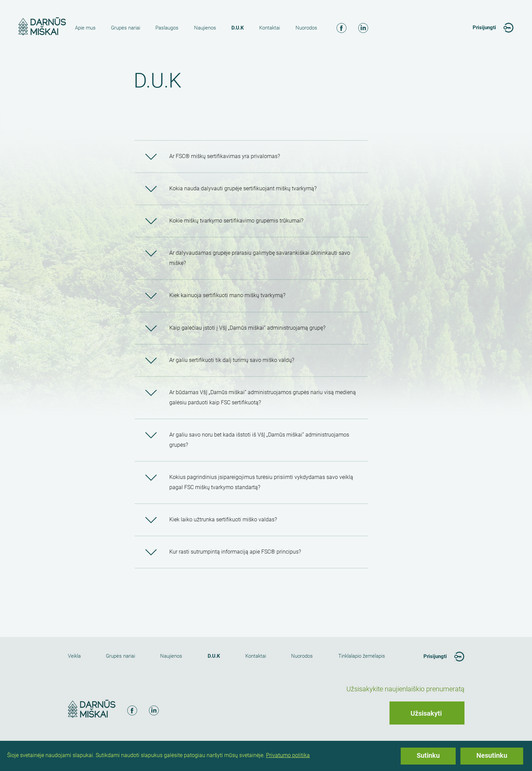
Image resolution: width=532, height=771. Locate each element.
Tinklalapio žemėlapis (362, 656)
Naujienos (205, 28)
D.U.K (238, 28)
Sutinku (428, 755)
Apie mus (85, 28)
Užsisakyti (426, 713)
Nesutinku (492, 755)
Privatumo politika (288, 755)
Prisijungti (484, 27)
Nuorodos (306, 28)
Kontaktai (270, 28)
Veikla (74, 656)
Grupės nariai (126, 28)
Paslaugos (167, 28)
